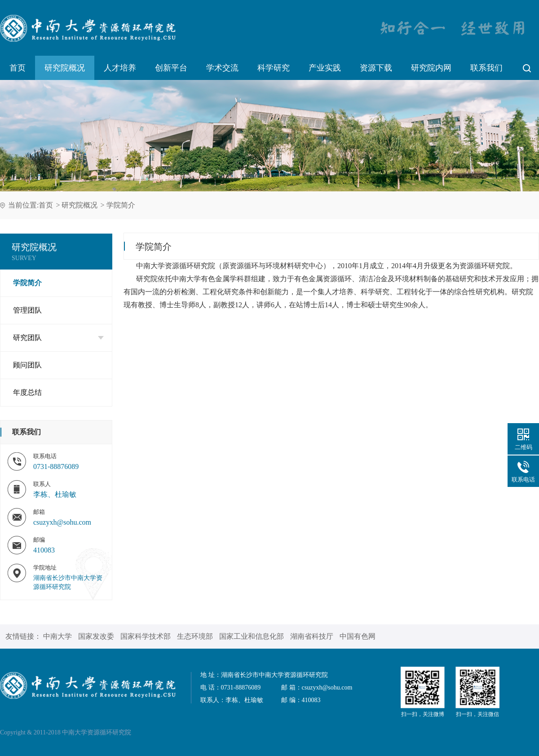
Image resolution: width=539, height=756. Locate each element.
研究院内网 (431, 68)
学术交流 (222, 68)
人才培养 (120, 68)
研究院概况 (65, 68)
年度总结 (27, 392)
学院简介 (121, 205)
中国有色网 (358, 636)
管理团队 (27, 310)
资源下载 (376, 68)
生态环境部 (195, 636)
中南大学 (57, 636)
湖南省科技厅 (312, 636)
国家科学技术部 (146, 636)
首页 (18, 68)
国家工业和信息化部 (252, 636)
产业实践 (325, 68)
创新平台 (171, 68)
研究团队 (58, 338)
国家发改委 (96, 636)
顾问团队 (27, 365)
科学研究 (274, 68)
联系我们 (486, 68)
